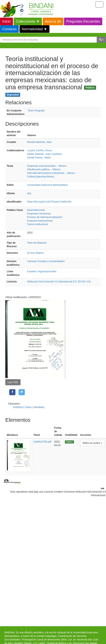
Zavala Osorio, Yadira (39, 157)
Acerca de (53, 21)
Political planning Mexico (41, 177)
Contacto (9, 29)
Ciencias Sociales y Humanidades (46, 261)
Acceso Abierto (35, 253)
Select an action (92, 443)
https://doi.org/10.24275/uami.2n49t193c (49, 202)
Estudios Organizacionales (42, 271)
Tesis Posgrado (36, 111)
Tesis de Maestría (37, 243)
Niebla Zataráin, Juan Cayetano (45, 154)
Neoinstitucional (36, 210)
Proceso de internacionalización (45, 217)
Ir (101, 40)
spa (29, 193)
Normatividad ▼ (34, 29)
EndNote (18, 407)
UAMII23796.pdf (42, 442)
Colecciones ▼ (28, 21)
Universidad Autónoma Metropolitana (48, 185)
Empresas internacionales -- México (47, 166)
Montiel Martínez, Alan (39, 142)
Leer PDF (13, 382)
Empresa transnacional (40, 221)
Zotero (28, 407)
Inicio (6, 21)
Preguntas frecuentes (83, 21)
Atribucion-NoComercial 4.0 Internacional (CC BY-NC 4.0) (59, 282)
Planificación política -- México (44, 169)
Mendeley (39, 407)
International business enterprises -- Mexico (51, 173)
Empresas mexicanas (39, 214)
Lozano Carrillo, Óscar (39, 150)
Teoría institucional (37, 224)
